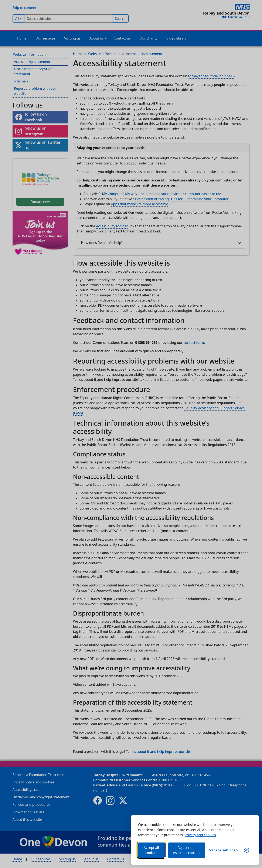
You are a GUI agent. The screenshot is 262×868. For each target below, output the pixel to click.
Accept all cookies (151, 850)
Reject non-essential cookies (187, 850)
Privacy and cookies (200, 835)
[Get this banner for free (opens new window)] (247, 850)
